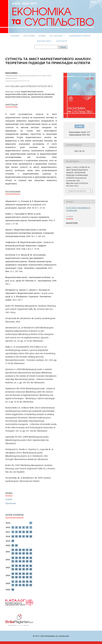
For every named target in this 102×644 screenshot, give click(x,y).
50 (24, 566)
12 (27, 532)
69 (27, 577)
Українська (11, 503)
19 (31, 536)
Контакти (62, 41)
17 (24, 536)
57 (27, 569)
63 (27, 574)
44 (24, 561)
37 (20, 558)
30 (16, 553)
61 (20, 574)
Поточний (29, 36)
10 (20, 532)
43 (20, 561)
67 (20, 577)
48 (16, 566)
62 (24, 574)
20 (13, 541)
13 (31, 532)
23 (13, 550)
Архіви (42, 36)
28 (31, 550)
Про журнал (56, 36)
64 (31, 574)
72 (16, 582)
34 (31, 553)
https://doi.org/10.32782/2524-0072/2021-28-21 (31, 86)
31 (20, 553)
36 (16, 558)
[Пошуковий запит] (46, 47)
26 (24, 550)
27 (27, 550)
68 (24, 577)
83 (13, 590)
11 (24, 532)
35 (13, 558)
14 (13, 536)
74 (24, 582)
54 (16, 569)
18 (27, 536)
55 (20, 569)
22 (16, 545)
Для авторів (44, 41)
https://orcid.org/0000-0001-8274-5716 (17, 81)
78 (16, 585)
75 (27, 582)
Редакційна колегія (80, 36)
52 (31, 566)
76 (31, 582)
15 (16, 536)
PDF (80, 126)
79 (20, 585)
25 (20, 550)
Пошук (63, 47)
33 (27, 553)
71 (13, 582)
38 (24, 558)
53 (13, 569)
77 (13, 585)
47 (13, 566)
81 (27, 585)
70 (31, 577)
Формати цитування (77, 191)
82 (31, 585)
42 (16, 561)
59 (13, 574)
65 (13, 577)
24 (16, 550)
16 (20, 536)
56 (24, 569)
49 (20, 566)
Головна (15, 36)
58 (31, 569)
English (9, 499)
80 (24, 585)
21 (13, 545)
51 (27, 566)
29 (13, 553)
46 (31, 561)
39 (27, 558)
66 (16, 577)
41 (13, 561)
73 (20, 582)
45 (27, 561)
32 (24, 553)
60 (16, 574)
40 (31, 558)
